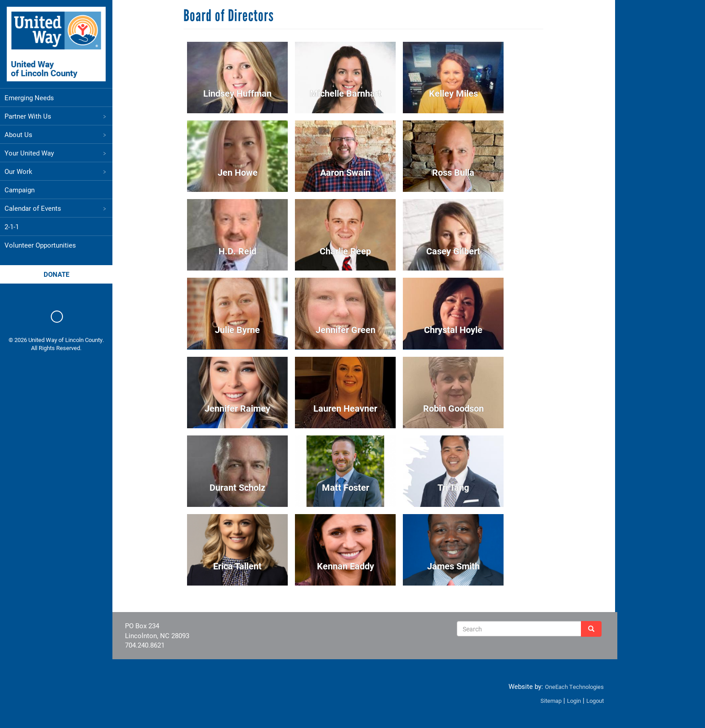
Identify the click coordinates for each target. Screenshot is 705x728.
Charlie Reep (346, 251)
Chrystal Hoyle (454, 329)
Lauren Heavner (346, 408)
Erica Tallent (238, 566)
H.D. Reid (238, 251)
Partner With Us (56, 116)
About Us (56, 134)
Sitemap (549, 701)
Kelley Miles (454, 93)
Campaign (20, 190)
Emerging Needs (29, 98)
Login (572, 701)
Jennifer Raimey (238, 408)
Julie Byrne (238, 329)
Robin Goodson (454, 408)
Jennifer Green (346, 329)
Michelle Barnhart (346, 93)
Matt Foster (346, 487)
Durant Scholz (238, 487)
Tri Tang (454, 487)
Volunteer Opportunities (40, 245)
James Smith (454, 566)
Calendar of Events (56, 208)
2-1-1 (12, 226)
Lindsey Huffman (238, 93)
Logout (593, 701)
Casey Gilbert (454, 251)
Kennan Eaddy (346, 566)
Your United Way (56, 153)
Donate (56, 274)
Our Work (56, 171)
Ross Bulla (454, 172)
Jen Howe (238, 172)
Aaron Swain (346, 172)
